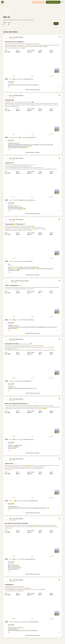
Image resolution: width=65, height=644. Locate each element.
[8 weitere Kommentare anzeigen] (33, 333)
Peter (17, 261)
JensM (19, 320)
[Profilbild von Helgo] (9, 281)
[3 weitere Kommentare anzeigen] (33, 513)
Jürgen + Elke (12, 200)
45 (27, 501)
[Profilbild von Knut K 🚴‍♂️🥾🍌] (6, 82)
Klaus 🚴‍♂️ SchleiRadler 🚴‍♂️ (15, 622)
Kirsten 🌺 (19, 200)
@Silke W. (14, 85)
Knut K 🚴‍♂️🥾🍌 (13, 79)
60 (22, 261)
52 (25, 559)
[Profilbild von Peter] (6, 264)
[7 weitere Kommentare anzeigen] (33, 393)
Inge (17, 381)
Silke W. (7, 17)
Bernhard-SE (12, 261)
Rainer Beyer (12, 381)
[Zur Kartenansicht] (57, 71)
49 (25, 137)
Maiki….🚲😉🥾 (13, 501)
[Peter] (9, 264)
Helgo (19, 281)
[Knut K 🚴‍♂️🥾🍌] (11, 82)
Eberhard (19, 559)
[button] (38, 2)
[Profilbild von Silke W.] (6, 11)
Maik (18, 79)
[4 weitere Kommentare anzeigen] (32, 90)
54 (23, 439)
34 (22, 79)
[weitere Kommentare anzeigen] (32, 152)
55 (24, 200)
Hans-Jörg (12, 137)
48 (21, 381)
